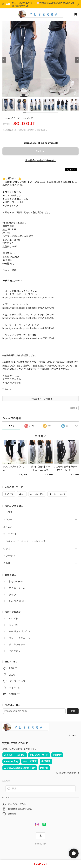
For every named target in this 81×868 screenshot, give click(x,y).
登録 (73, 711)
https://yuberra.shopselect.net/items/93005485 (28, 318)
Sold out (41, 151)
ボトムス (8, 527)
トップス (8, 512)
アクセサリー (10, 556)
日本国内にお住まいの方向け (40, 160)
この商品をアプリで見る (41, 399)
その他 (7, 563)
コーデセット (10, 534)
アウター (8, 520)
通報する (74, 408)
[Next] (77, 60)
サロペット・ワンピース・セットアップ (24, 541)
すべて (11, 426)
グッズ (7, 549)
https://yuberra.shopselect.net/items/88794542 (28, 328)
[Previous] (4, 60)
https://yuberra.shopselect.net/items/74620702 (28, 338)
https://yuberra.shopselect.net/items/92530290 (28, 298)
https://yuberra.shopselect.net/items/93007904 (28, 308)
